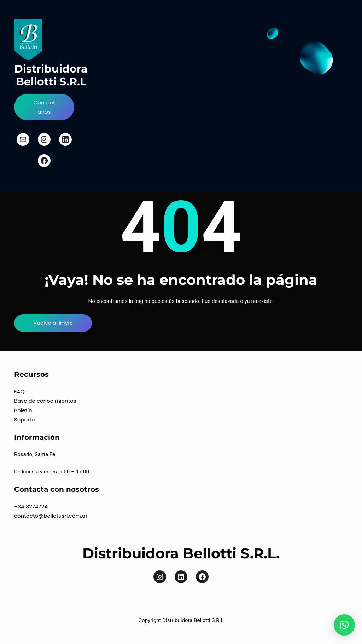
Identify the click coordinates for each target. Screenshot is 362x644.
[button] (344, 625)
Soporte (25, 419)
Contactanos (44, 107)
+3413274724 (31, 507)
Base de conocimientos (45, 401)
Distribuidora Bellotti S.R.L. (181, 553)
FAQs (21, 392)
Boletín (23, 410)
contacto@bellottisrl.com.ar (51, 516)
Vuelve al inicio (53, 323)
